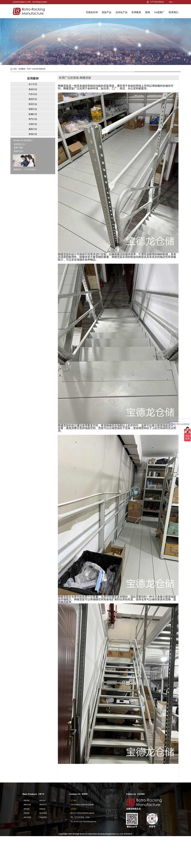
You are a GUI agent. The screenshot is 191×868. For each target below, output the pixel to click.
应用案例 (136, 12)
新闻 (148, 12)
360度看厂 (159, 12)
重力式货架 (43, 813)
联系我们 (174, 12)
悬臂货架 (27, 809)
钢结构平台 (43, 805)
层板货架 (27, 800)
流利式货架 (27, 817)
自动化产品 (121, 12)
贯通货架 (42, 809)
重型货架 (42, 800)
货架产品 (107, 12)
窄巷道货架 (43, 817)
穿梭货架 (27, 813)
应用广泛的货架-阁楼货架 (36, 69)
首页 (14, 69)
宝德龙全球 (92, 12)
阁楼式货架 (27, 805)
